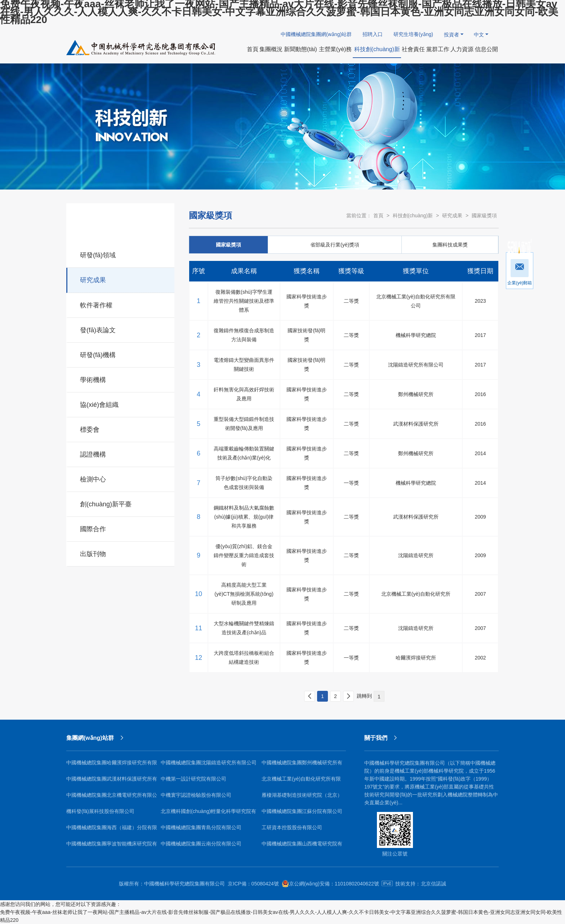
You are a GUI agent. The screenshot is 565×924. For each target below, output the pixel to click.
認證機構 (121, 453)
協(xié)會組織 (121, 404)
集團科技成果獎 (450, 245)
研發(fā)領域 (121, 254)
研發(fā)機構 (121, 354)
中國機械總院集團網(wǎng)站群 (316, 34)
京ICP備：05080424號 (253, 884)
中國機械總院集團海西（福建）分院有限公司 (112, 830)
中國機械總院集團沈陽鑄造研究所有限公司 (209, 763)
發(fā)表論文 (121, 329)
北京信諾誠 (433, 884)
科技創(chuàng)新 (413, 216)
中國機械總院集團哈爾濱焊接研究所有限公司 (112, 765)
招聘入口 (373, 34)
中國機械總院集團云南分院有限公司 (201, 844)
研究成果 (121, 279)
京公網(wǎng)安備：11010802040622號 (330, 884)
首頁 (378, 216)
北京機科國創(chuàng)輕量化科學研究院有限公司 (208, 814)
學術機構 (121, 379)
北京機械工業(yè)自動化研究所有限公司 (301, 781)
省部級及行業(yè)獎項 (335, 245)
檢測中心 (121, 478)
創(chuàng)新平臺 (121, 503)
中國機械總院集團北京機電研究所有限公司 (112, 798)
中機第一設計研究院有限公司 (193, 779)
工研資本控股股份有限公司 (292, 827)
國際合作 (121, 528)
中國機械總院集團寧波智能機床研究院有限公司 (112, 846)
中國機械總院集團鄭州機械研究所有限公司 (302, 765)
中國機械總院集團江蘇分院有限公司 (302, 811)
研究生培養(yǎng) (413, 34)
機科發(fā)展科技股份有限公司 (100, 811)
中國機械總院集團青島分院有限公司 (201, 827)
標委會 (121, 428)
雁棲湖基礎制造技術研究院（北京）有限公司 (302, 798)
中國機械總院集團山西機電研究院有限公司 (302, 846)
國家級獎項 (484, 216)
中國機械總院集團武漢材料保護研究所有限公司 (112, 781)
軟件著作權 (121, 304)
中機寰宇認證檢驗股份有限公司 (196, 795)
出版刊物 (121, 553)
